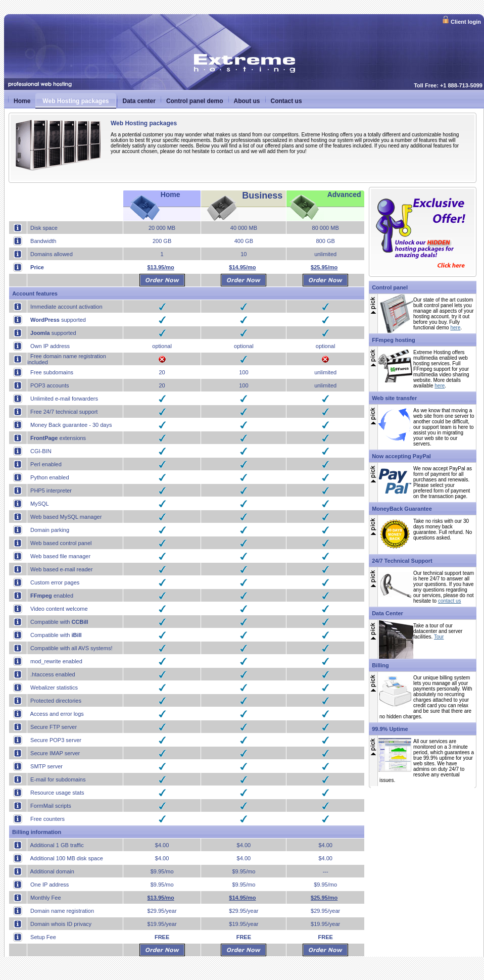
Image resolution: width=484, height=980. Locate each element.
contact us (450, 601)
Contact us (286, 101)
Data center (139, 101)
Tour (439, 637)
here (455, 328)
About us (247, 101)
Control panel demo (195, 101)
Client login (462, 21)
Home (22, 101)
